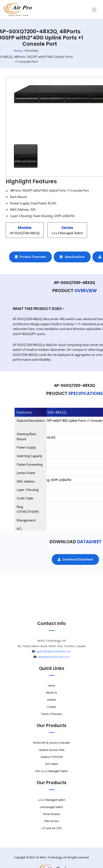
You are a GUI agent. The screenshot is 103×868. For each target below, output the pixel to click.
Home (51, 690)
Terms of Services (51, 719)
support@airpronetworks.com (53, 656)
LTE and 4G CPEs (52, 833)
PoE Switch (52, 769)
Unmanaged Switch (51, 812)
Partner (51, 705)
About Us (51, 697)
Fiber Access (51, 826)
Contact (51, 712)
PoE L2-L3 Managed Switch (51, 776)
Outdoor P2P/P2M (52, 762)
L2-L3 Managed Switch (52, 805)
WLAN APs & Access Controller (51, 748)
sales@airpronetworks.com (53, 661)
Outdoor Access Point (52, 755)
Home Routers (51, 819)
